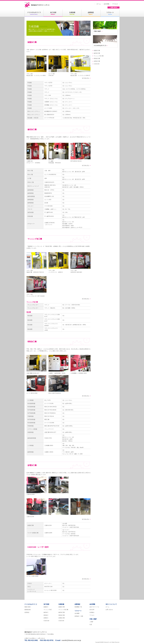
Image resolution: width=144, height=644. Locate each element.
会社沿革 (92, 610)
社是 (91, 624)
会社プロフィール (94, 607)
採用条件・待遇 (79, 616)
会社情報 (106, 4)
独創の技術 (27, 607)
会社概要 (77, 613)
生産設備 (61, 604)
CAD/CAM (97, 64)
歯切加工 (46, 612)
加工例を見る (86, 78)
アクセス (115, 4)
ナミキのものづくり (105, 42)
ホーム (99, 4)
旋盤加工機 (97, 50)
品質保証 (27, 612)
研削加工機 (97, 58)
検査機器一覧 (78, 607)
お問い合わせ (113, 7)
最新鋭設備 (27, 610)
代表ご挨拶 (105, 28)
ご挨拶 (91, 622)
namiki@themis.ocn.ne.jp (71, 640)
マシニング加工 (48, 610)
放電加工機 (97, 61)
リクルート (78, 611)
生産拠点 (92, 612)
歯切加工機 (97, 53)
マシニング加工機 (99, 56)
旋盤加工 (46, 607)
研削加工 (46, 615)
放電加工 (46, 618)
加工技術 (46, 604)
